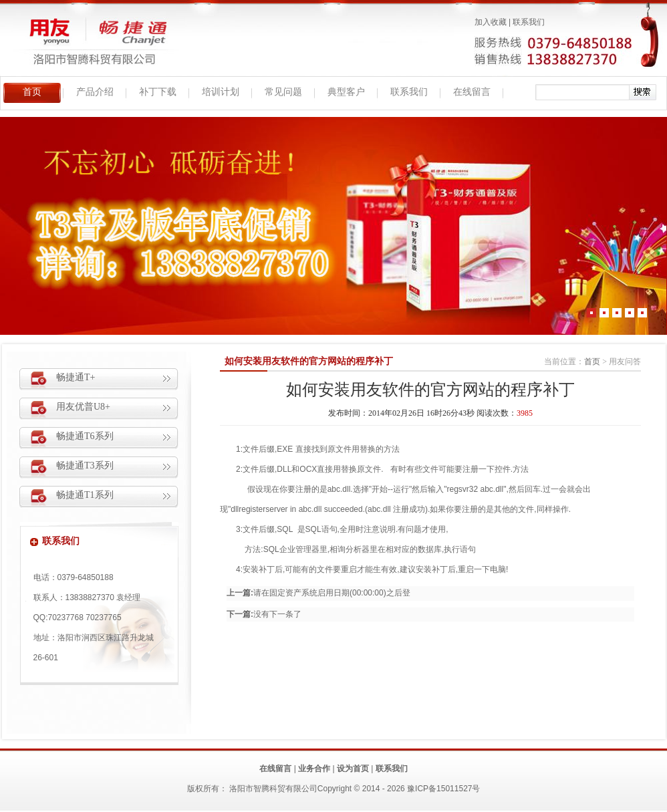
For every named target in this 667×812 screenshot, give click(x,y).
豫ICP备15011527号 (443, 789)
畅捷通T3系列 (85, 465)
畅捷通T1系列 (85, 495)
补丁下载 (158, 92)
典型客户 (346, 92)
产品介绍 (95, 92)
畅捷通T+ (76, 377)
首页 (32, 92)
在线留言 (472, 92)
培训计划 (221, 92)
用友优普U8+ (83, 407)
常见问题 (283, 92)
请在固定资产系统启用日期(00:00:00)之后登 (332, 593)
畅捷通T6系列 (85, 436)
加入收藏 (491, 22)
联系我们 (529, 22)
